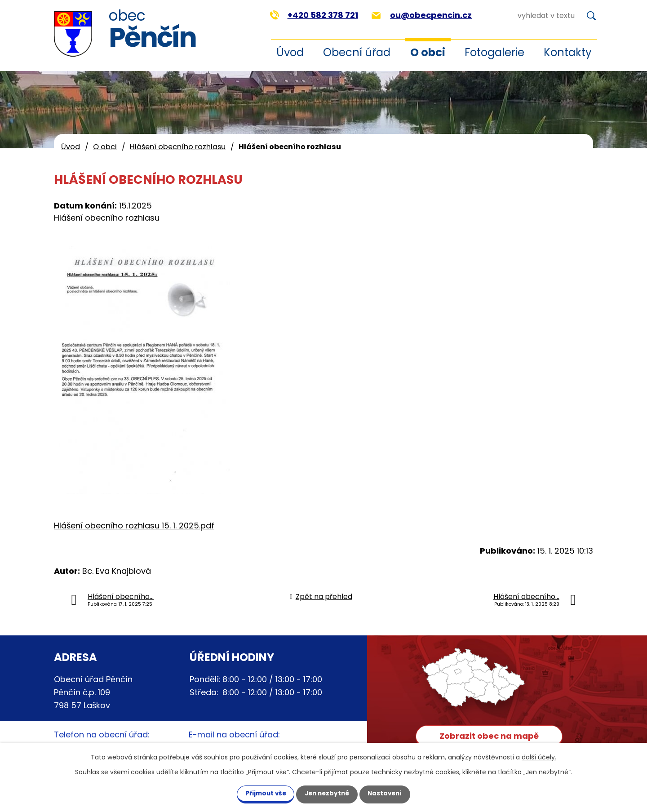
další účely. (539, 757)
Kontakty (568, 52)
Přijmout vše (260, 793)
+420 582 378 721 (314, 15)
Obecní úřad (357, 52)
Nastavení (390, 793)
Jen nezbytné (327, 793)
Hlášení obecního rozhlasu (178, 147)
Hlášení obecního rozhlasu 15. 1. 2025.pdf (134, 526)
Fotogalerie (494, 52)
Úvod (290, 52)
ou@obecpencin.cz (422, 15)
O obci (428, 52)
